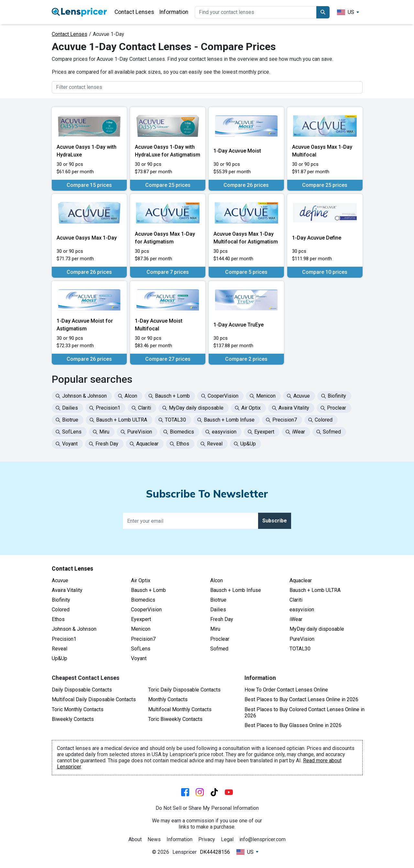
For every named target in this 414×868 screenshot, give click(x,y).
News (154, 839)
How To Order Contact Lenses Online (286, 690)
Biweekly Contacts (73, 719)
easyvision (302, 610)
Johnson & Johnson (74, 629)
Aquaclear (301, 580)
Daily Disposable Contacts (82, 690)
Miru (215, 629)
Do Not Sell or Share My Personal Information (207, 808)
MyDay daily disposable (317, 629)
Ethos (58, 619)
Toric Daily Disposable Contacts (184, 690)
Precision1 (64, 639)
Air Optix (141, 580)
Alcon (217, 580)
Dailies (218, 610)
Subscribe (275, 521)
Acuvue (60, 580)
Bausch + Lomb (148, 590)
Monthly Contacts (168, 699)
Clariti (296, 600)
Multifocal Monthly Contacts (180, 709)
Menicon (141, 629)
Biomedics (143, 600)
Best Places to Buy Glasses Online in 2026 (293, 725)
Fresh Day (222, 619)
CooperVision (146, 610)
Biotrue (218, 600)
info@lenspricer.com (262, 839)
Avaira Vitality (67, 590)
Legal (227, 839)
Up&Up (60, 658)
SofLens (141, 649)
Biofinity (61, 600)
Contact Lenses (134, 12)
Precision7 (143, 639)
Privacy (207, 839)
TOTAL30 (300, 649)
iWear (296, 619)
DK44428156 (215, 852)
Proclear (220, 639)
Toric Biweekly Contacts (175, 719)
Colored (61, 610)
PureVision (302, 639)
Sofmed (219, 649)
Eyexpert (141, 619)
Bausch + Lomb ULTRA (315, 590)
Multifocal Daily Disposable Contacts (94, 699)
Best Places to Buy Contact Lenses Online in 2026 (301, 699)
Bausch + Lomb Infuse (236, 590)
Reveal (60, 649)
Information (174, 12)
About (135, 839)
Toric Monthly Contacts (78, 709)
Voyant (139, 658)
